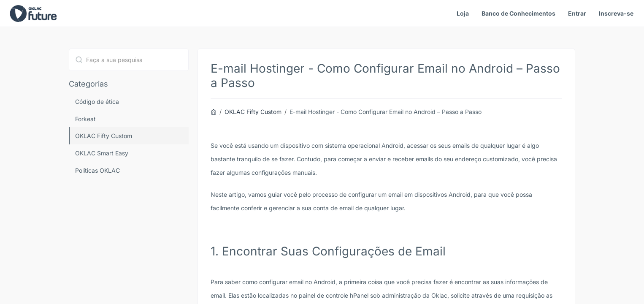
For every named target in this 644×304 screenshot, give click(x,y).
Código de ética (97, 102)
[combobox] (129, 60)
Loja (463, 13)
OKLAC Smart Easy (102, 153)
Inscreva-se (616, 13)
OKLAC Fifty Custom (104, 136)
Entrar (577, 13)
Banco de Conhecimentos (518, 13)
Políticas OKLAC (97, 170)
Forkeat (85, 119)
